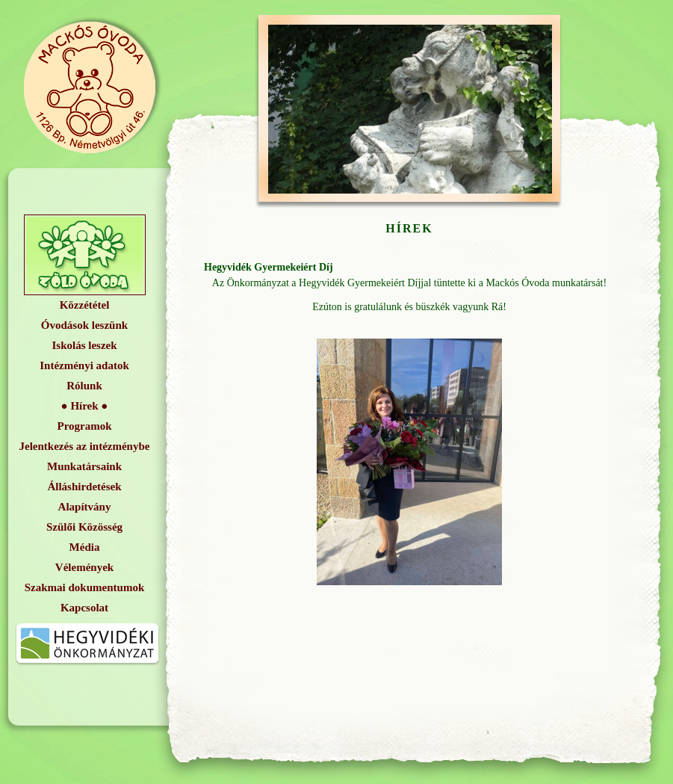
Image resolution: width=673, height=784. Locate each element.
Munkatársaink (84, 466)
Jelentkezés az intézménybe (85, 446)
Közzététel (85, 305)
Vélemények (84, 567)
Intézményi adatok (84, 365)
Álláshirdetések (84, 487)
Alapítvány (85, 507)
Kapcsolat (84, 608)
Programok (84, 426)
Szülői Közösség (84, 527)
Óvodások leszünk (84, 325)
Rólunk (84, 386)
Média (85, 547)
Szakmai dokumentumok (84, 587)
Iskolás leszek (84, 345)
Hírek (84, 406)
